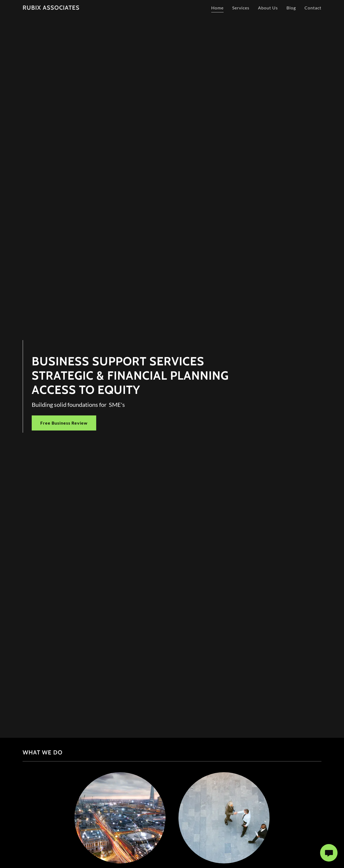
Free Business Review (64, 423)
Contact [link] (313, 8)
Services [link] (241, 8)
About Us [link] (268, 8)
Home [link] (217, 8)
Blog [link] (291, 8)
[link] (51, 8)
